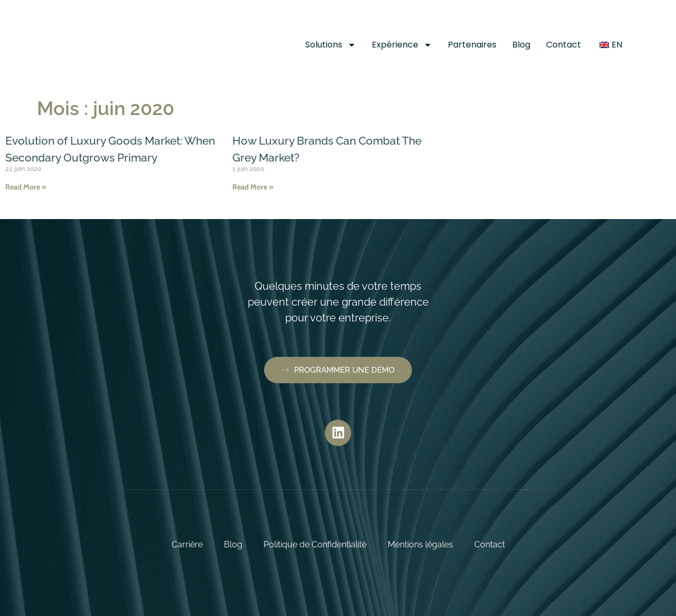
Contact (564, 45)
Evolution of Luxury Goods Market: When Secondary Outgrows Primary (105, 157)
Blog (521, 45)
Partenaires (472, 45)
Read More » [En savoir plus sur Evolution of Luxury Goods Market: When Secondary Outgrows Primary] (26, 204)
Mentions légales (420, 544)
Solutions (331, 45)
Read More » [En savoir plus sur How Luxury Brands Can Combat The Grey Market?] (253, 187)
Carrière (187, 544)
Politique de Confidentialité (315, 544)
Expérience (402, 45)
